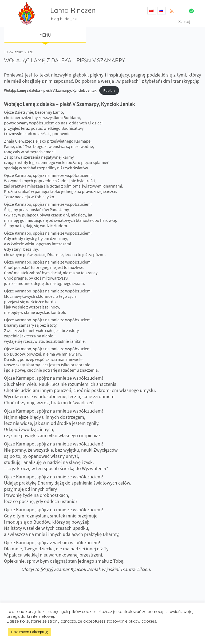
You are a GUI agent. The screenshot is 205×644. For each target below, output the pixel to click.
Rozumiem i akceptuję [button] (30, 632)
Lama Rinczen (73, 10)
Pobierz (109, 90)
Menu (45, 35)
